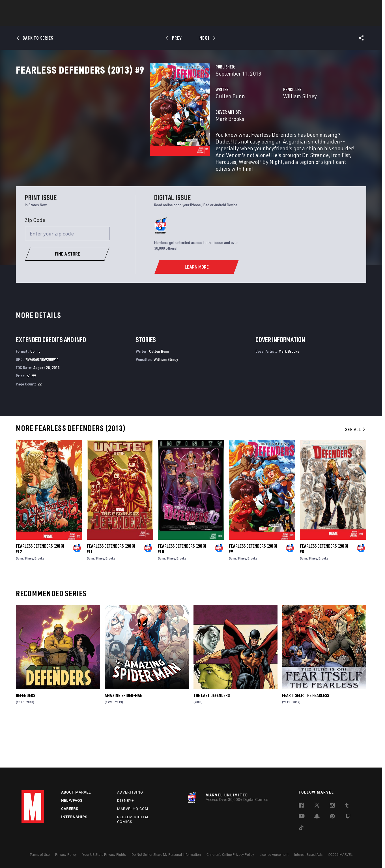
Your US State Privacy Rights (104, 855)
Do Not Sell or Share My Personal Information (166, 855)
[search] (354, 7)
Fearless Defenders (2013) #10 (182, 593)
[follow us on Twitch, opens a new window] (348, 817)
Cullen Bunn (136, 121)
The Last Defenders (212, 739)
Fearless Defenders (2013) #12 (40, 593)
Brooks (39, 602)
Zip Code (35, 264)
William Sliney (253, 121)
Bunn (19, 602)
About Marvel (76, 792)
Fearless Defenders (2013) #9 (253, 593)
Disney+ (125, 801)
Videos (254, 20)
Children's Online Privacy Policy (230, 855)
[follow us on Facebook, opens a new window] (301, 806)
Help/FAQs (72, 801)
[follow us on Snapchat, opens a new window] (317, 817)
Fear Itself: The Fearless (306, 739)
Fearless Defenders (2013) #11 (111, 593)
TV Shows (208, 20)
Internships (74, 817)
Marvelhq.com (133, 809)
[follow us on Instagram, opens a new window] (332, 806)
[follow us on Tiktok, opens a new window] (301, 829)
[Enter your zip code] (67, 277)
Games (233, 20)
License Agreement (274, 855)
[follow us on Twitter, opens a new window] (317, 806)
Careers (70, 809)
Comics (128, 20)
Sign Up (61, 7)
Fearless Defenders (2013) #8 (324, 593)
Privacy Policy (66, 855)
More (275, 20)
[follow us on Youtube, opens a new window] (302, 816)
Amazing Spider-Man (124, 739)
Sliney (29, 602)
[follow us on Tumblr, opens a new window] (347, 806)
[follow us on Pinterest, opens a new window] (332, 817)
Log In (42, 7)
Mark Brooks (136, 144)
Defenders (25, 739)
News (107, 20)
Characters (156, 20)
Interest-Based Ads (308, 855)
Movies (183, 20)
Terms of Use (40, 855)
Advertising (130, 792)
